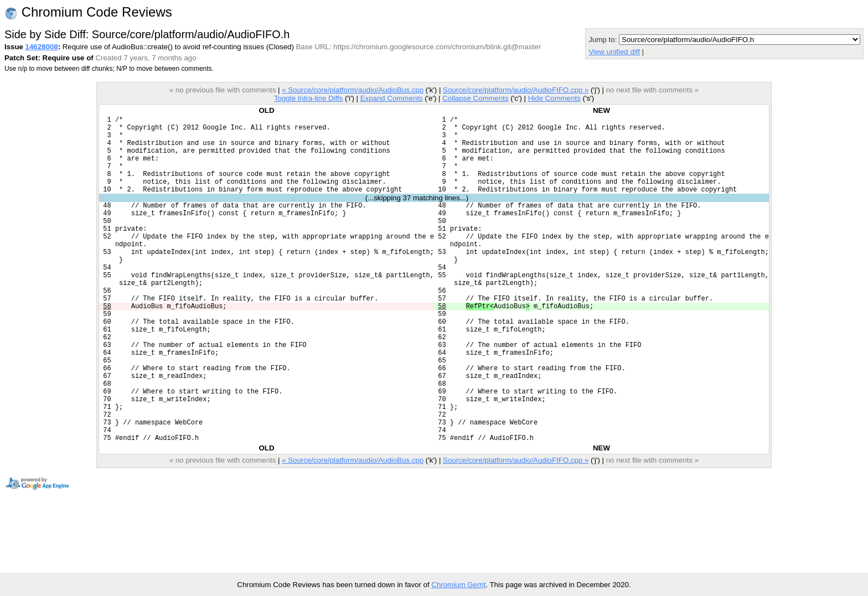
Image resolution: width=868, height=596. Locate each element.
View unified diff (614, 52)
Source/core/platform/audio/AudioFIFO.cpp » (516, 90)
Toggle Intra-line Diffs (308, 98)
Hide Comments (554, 98)
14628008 (42, 47)
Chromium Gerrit (458, 585)
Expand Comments (392, 98)
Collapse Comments (475, 98)
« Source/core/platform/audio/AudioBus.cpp (353, 90)
